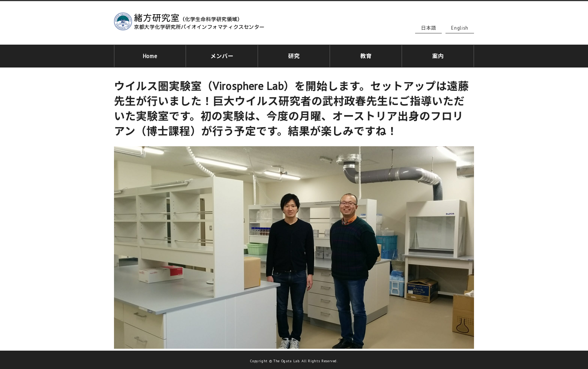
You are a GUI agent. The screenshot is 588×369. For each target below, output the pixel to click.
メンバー (222, 55)
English (460, 28)
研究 (294, 55)
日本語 (428, 28)
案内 (438, 55)
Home (150, 55)
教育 (366, 55)
